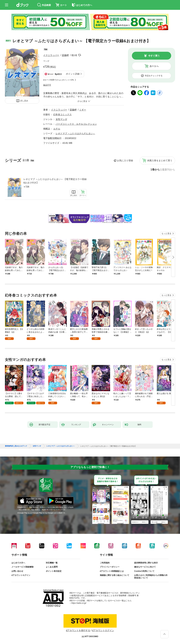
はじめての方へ (18, 563)
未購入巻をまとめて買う (160, 160)
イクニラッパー (51, 55)
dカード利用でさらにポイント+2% (58, 80)
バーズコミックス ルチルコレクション (76, 124)
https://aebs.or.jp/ (79, 603)
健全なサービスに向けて (145, 567)
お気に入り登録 (125, 160)
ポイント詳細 (73, 74)
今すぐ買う (154, 56)
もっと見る (166, 233)
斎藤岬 (65, 55)
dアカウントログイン (21, 575)
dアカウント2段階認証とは (112, 571)
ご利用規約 (105, 563)
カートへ (154, 66)
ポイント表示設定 (54, 571)
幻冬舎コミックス (63, 114)
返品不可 (47, 85)
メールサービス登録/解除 (22, 567)
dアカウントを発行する (78, 630)
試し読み (24, 101)
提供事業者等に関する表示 (146, 563)
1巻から (155, 170)
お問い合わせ (17, 571)
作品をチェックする (154, 76)
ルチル (57, 129)
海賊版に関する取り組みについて (115, 575)
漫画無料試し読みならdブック (16, 446)
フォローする (80, 55)
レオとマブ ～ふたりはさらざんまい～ (75, 133)
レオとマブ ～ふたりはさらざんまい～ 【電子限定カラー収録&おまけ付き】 (55, 181)
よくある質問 (52, 567)
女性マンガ (61, 119)
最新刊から (169, 170)
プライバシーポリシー (110, 567)
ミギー (83, 110)
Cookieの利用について (144, 571)
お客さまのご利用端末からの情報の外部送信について (151, 577)
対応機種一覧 (52, 563)
